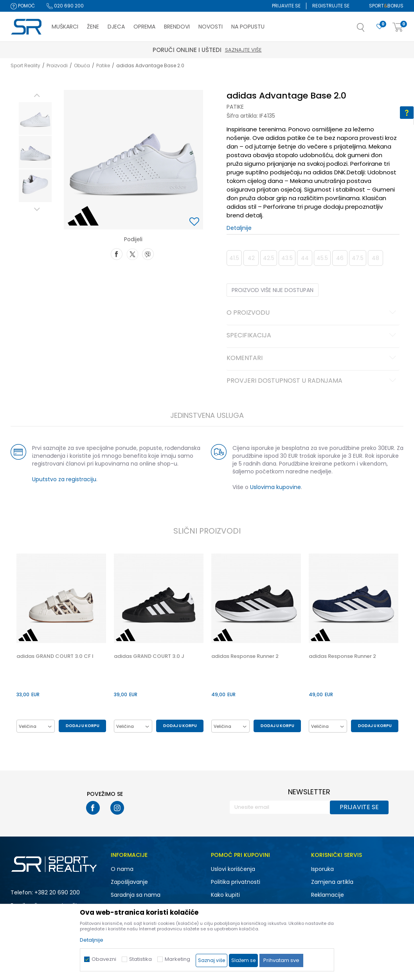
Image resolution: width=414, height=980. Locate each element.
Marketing (177, 959)
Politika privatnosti (236, 882)
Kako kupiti (225, 895)
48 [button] (375, 258)
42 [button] (251, 258)
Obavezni (104, 959)
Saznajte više (243, 50)
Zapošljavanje (129, 882)
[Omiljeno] (380, 27)
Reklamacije (328, 895)
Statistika (140, 959)
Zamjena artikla (332, 882)
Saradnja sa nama (136, 895)
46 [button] (340, 258)
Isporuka (322, 869)
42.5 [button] (269, 258)
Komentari (312, 358)
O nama (122, 869)
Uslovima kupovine (275, 487)
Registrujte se (331, 6)
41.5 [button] (234, 258)
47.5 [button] (358, 258)
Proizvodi (57, 65)
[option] (35, 118)
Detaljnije (239, 228)
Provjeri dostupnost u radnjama (312, 381)
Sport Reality (25, 65)
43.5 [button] (287, 258)
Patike (103, 65)
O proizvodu (312, 313)
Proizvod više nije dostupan (273, 290)
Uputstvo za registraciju (64, 479)
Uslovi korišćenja (233, 869)
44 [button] (305, 258)
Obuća (82, 65)
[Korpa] (398, 28)
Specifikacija (312, 336)
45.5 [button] (322, 258)
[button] (369, 30)
